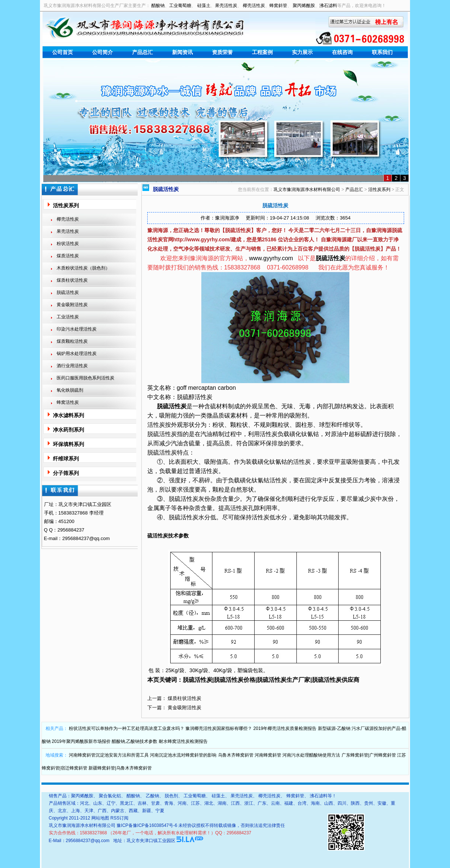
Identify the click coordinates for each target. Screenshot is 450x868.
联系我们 (382, 52)
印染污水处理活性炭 (77, 329)
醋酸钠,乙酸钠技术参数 (135, 741)
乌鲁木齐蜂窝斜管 (236, 755)
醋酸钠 (158, 6)
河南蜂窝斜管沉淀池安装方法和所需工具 (109, 755)
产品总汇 (142, 52)
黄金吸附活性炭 (72, 305)
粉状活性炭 (68, 244)
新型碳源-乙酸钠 (334, 728)
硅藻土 (204, 6)
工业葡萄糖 (180, 6)
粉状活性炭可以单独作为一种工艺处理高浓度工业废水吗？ (127, 728)
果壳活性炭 (226, 6)
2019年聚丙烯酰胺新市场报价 (81, 741)
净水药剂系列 (68, 430)
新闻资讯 (182, 52)
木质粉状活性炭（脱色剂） (83, 268)
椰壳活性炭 (254, 6)
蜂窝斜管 (278, 6)
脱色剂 (171, 796)
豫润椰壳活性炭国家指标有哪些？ (219, 728)
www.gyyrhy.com (271, 258)
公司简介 (103, 52)
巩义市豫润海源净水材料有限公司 (307, 190)
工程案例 (262, 52)
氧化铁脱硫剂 (70, 390)
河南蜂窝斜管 (268, 755)
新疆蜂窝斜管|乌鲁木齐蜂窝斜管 (120, 768)
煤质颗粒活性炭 (72, 341)
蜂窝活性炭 (68, 402)
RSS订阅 (119, 818)
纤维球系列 (66, 459)
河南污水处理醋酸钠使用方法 (311, 755)
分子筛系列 (66, 473)
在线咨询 (342, 52)
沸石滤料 (328, 6)
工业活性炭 (68, 317)
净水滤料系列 (68, 415)
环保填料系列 (68, 444)
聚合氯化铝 (110, 796)
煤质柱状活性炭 (72, 280)
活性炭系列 (66, 205)
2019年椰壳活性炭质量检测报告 (285, 728)
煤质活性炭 (68, 256)
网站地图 (100, 818)
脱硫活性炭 (68, 292)
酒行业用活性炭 (72, 366)
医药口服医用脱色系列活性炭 (85, 378)
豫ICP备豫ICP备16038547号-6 (147, 825)
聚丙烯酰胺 (304, 6)
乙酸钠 (152, 796)
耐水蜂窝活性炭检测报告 (183, 741)
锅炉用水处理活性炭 (77, 353)
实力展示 (302, 52)
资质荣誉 (222, 52)
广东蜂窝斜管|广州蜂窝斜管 (369, 755)
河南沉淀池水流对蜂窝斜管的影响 (183, 755)
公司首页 (63, 52)
